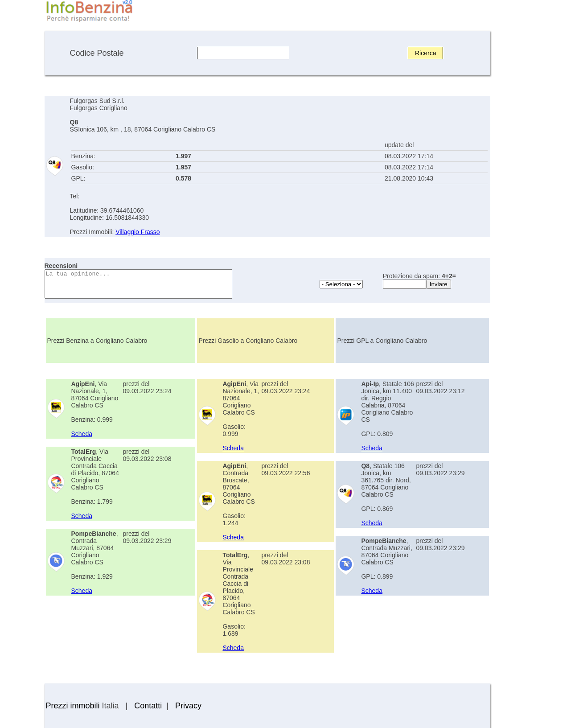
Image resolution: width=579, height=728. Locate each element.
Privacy (188, 706)
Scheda (82, 434)
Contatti (148, 706)
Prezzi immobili (73, 706)
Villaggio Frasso (138, 232)
